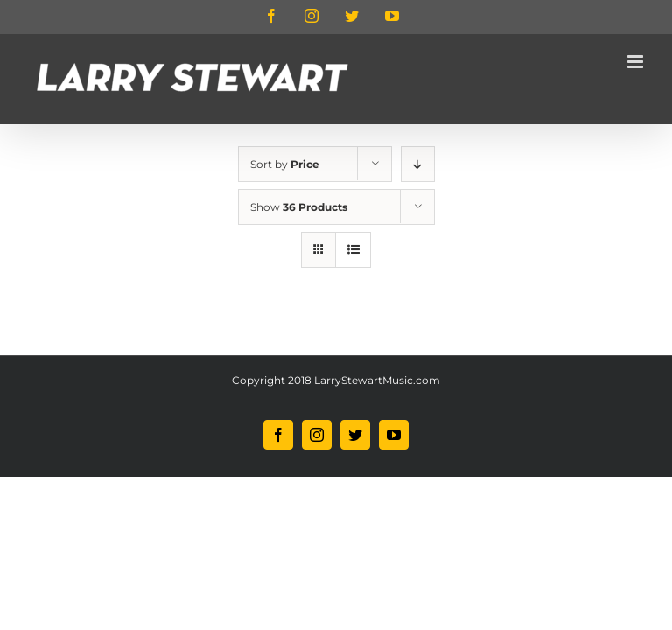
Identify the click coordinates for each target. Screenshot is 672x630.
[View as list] (353, 250)
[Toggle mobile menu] (637, 62)
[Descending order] (418, 164)
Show (299, 207)
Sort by (285, 164)
